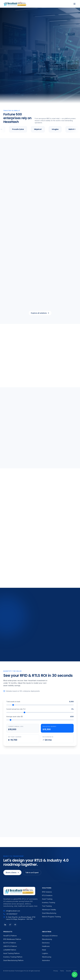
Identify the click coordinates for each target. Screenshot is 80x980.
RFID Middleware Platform (12, 939)
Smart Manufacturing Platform (13, 960)
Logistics (45, 953)
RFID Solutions (47, 892)
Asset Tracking (47, 899)
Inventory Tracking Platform (13, 957)
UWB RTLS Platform (10, 946)
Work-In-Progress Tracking (51, 917)
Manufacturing (47, 939)
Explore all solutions (40, 313)
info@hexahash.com (12, 911)
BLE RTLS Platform (10, 943)
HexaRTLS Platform (10, 936)
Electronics (46, 943)
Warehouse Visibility (49, 910)
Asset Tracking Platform (11, 953)
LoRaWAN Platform (10, 950)
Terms (62, 971)
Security (69, 971)
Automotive (46, 960)
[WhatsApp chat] (75, 975)
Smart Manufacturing (49, 913)
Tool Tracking (47, 906)
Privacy (56, 971)
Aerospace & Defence (50, 936)
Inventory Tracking (49, 903)
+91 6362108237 (10, 914)
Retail (44, 950)
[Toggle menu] (74, 4)
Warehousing (47, 957)
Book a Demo (12, 873)
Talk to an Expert (32, 873)
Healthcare (46, 946)
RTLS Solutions (47, 895)
